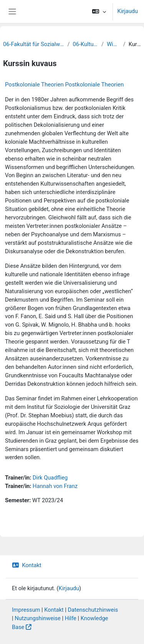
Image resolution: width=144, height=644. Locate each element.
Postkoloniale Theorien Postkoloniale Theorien (64, 85)
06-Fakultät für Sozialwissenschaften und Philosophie (34, 44)
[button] (99, 12)
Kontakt (27, 565)
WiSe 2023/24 (113, 44)
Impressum (26, 610)
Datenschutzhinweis (93, 610)
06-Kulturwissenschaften (86, 44)
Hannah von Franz (55, 486)
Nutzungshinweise (38, 618)
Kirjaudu (128, 11)
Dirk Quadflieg (50, 478)
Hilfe (71, 618)
